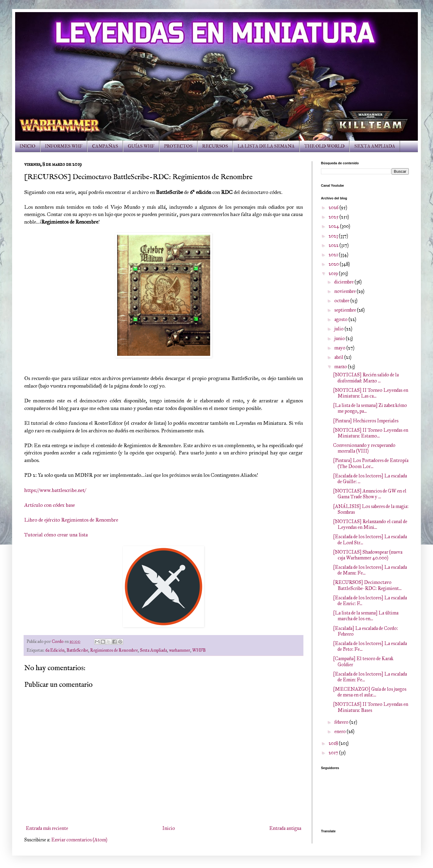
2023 (334, 236)
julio (339, 329)
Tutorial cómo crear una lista (56, 535)
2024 (334, 226)
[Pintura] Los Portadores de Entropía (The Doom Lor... (371, 463)
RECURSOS (215, 146)
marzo (341, 367)
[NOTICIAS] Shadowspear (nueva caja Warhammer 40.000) (368, 555)
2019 (334, 273)
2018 (334, 743)
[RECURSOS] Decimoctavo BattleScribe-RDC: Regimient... (367, 585)
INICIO (28, 146)
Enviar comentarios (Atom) (79, 840)
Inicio (169, 828)
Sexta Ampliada (153, 650)
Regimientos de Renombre (114, 650)
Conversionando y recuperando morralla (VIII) (364, 448)
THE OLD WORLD (324, 146)
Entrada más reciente (47, 828)
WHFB (199, 650)
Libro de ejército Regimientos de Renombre (71, 520)
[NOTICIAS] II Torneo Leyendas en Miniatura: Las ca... (371, 393)
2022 (334, 245)
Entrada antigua (285, 828)
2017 (334, 753)
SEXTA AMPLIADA (375, 146)
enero (340, 731)
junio (340, 338)
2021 (334, 255)
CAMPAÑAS (105, 146)
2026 (334, 207)
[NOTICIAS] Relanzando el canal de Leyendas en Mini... (370, 524)
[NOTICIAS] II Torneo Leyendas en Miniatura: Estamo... (371, 433)
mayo (340, 348)
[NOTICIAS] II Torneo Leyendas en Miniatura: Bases (371, 707)
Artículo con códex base (50, 505)
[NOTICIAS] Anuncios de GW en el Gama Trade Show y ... (370, 494)
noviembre (345, 291)
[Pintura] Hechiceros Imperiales (366, 421)
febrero (342, 722)
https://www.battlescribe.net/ (55, 490)
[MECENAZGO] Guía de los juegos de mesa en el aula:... (370, 692)
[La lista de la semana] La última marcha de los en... (366, 616)
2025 (334, 217)
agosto (341, 319)
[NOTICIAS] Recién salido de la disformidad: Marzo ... (366, 378)
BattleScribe (77, 650)
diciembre (344, 282)
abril (339, 357)
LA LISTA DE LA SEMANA (266, 146)
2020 (334, 264)
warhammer (180, 650)
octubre (342, 301)
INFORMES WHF (64, 146)
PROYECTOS (178, 146)
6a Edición (55, 650)
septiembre (346, 310)
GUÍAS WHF (141, 146)
